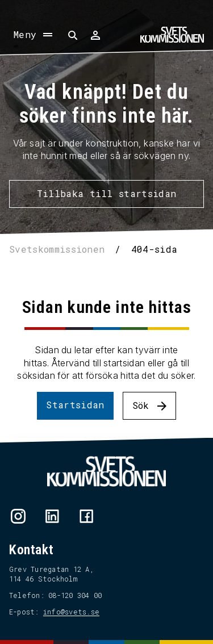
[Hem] (172, 35)
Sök (141, 405)
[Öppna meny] (34, 35)
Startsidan (75, 405)
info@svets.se (71, 612)
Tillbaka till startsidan (107, 193)
